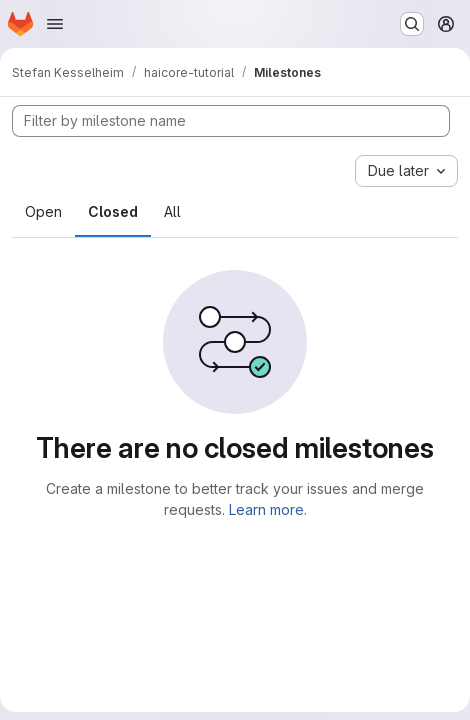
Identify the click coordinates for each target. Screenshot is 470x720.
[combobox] (406, 171)
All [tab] (172, 211)
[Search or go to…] (412, 24)
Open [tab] (43, 211)
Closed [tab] (113, 211)
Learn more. (268, 509)
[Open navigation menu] (55, 24)
